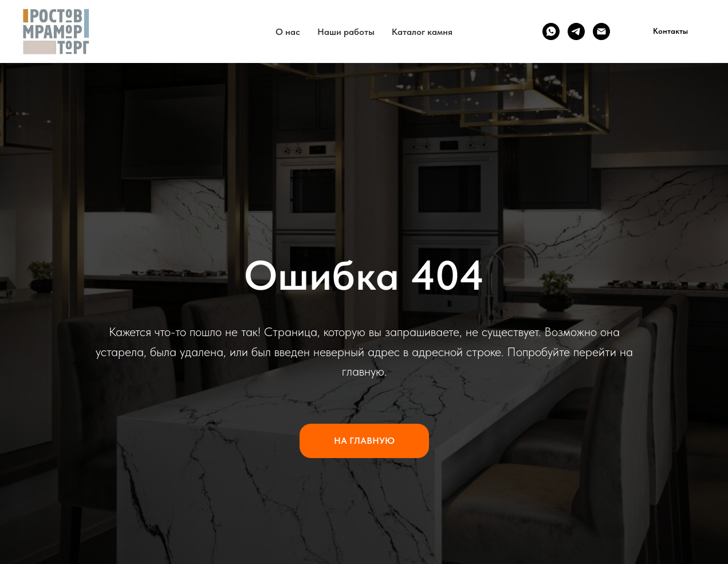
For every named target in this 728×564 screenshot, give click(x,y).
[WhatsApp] (551, 31)
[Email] (601, 31)
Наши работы (346, 32)
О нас (288, 32)
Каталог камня (422, 32)
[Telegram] (576, 31)
